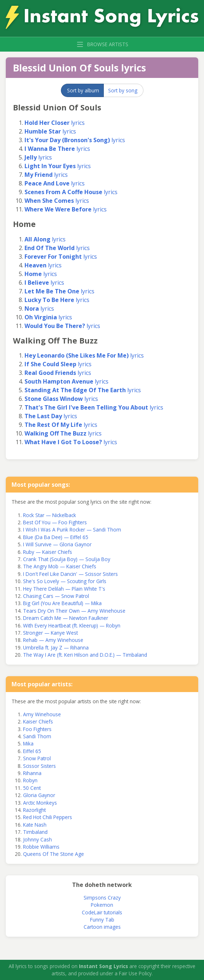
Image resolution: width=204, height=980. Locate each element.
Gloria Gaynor (39, 795)
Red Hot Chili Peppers (48, 817)
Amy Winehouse (42, 714)
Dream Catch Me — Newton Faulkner (66, 618)
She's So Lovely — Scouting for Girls (65, 581)
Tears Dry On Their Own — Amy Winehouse (74, 611)
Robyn (30, 780)
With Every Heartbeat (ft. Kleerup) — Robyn (72, 625)
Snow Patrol (37, 758)
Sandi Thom (37, 736)
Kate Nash (35, 825)
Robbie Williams (41, 847)
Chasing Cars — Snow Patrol (56, 596)
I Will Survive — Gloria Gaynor (57, 544)
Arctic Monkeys (40, 803)
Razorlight (34, 810)
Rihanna (32, 773)
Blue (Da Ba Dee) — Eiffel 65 (56, 537)
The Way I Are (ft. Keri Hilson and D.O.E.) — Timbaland (85, 655)
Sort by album (83, 90)
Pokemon (102, 905)
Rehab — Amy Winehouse (53, 640)
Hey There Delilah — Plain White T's (64, 589)
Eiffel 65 (32, 751)
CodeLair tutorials (102, 912)
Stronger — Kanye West (50, 633)
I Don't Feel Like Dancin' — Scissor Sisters (70, 574)
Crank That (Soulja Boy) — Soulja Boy (67, 559)
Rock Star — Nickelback (50, 515)
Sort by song (123, 90)
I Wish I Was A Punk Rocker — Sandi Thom (72, 530)
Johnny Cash (37, 839)
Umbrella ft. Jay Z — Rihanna (56, 647)
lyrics (55, 123)
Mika (28, 743)
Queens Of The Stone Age (54, 854)
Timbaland (35, 832)
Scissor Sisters (39, 766)
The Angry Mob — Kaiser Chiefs (60, 566)
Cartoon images (102, 927)
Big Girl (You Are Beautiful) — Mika (62, 603)
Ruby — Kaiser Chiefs (48, 552)
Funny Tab (102, 920)
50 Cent (32, 788)
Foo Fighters (37, 729)
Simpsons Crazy (102, 898)
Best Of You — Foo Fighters (55, 522)
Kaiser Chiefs (38, 721)
